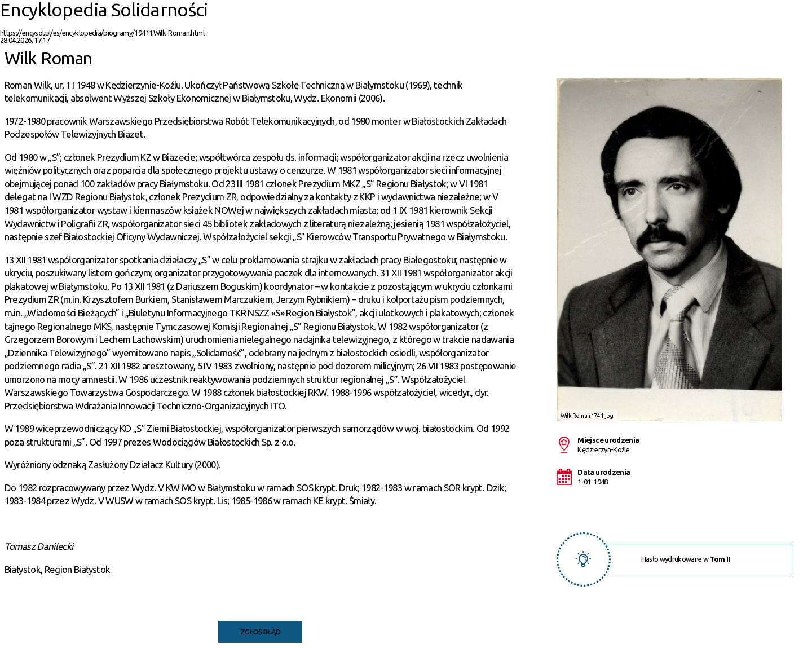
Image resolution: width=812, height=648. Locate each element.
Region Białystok (78, 569)
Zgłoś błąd (261, 632)
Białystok (23, 569)
